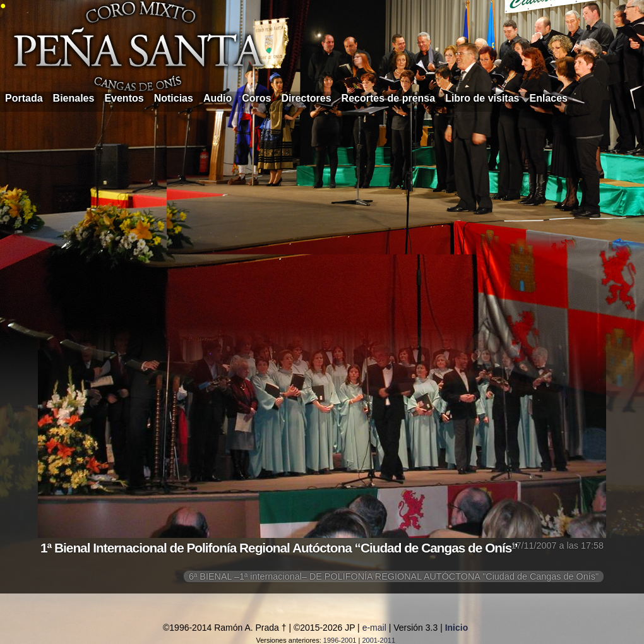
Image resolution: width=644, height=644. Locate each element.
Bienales (74, 98)
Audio (218, 98)
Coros (256, 98)
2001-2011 (379, 640)
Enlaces (549, 98)
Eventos (124, 98)
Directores (306, 98)
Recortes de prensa (389, 98)
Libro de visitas (482, 98)
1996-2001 (340, 640)
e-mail (374, 628)
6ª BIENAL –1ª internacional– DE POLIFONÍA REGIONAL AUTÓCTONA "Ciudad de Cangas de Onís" (394, 576)
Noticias (174, 98)
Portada (24, 98)
